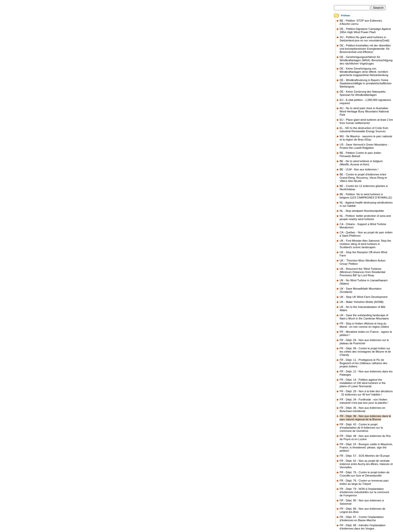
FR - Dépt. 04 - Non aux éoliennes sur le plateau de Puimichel (364, 342)
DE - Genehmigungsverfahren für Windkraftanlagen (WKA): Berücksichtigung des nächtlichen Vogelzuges (366, 60)
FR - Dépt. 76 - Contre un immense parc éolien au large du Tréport (364, 482)
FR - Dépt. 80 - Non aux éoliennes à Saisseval (362, 502)
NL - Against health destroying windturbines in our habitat (366, 204)
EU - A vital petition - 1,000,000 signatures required (365, 102)
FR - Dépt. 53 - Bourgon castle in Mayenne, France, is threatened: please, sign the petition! (366, 447)
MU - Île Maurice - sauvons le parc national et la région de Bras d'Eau (366, 138)
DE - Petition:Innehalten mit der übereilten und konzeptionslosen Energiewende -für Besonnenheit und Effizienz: (365, 49)
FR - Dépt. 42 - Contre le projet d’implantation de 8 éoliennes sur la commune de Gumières (361, 428)
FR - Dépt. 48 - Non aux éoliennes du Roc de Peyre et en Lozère (365, 438)
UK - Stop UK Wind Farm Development (364, 297)
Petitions (346, 15)
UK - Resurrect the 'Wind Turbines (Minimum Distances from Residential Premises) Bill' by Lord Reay (362, 272)
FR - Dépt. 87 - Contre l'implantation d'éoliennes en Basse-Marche (362, 519)
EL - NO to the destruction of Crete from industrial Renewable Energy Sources (364, 130)
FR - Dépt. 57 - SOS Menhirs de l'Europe (365, 456)
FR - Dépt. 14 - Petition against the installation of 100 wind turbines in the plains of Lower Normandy (363, 383)
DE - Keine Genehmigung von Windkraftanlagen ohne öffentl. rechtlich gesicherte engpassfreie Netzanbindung (364, 72)
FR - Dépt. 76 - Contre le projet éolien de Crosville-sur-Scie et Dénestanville (365, 474)
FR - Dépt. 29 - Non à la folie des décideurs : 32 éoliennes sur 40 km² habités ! (366, 393)
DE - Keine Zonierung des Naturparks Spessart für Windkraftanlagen (363, 93)
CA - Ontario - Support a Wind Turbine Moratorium (363, 226)
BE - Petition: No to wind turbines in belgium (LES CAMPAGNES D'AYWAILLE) (366, 196)
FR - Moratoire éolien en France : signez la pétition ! (366, 333)
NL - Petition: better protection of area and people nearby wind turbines (365, 217)
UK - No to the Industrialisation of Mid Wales (362, 309)
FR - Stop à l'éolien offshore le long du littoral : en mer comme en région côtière (364, 325)
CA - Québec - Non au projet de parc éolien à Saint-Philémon (366, 234)
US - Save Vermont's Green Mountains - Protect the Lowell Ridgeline (364, 146)
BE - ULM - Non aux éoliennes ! (359, 169)
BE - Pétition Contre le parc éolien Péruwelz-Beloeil (360, 154)
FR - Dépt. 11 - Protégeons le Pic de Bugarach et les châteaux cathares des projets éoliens (363, 363)
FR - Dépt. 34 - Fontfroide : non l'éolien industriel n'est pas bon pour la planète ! (364, 401)
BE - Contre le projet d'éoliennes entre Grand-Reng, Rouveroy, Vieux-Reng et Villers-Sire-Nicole (363, 178)
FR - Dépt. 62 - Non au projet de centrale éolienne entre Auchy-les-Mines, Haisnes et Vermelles (366, 464)
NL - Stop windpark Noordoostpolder (362, 211)
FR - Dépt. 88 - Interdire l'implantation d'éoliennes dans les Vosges (363, 527)
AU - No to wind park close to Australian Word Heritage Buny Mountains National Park (364, 111)
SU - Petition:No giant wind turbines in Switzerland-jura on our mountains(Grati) (364, 39)
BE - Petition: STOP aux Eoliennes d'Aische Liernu (361, 22)
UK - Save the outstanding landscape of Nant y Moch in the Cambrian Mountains (364, 317)
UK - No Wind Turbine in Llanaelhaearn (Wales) (364, 282)
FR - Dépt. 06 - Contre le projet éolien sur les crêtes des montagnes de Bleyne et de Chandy (365, 352)
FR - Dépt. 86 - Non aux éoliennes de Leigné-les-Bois (362, 510)
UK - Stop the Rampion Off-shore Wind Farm (363, 254)
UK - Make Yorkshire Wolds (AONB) (362, 302)
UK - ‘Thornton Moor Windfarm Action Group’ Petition (363, 262)
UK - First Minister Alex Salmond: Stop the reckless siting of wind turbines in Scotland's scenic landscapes (365, 244)
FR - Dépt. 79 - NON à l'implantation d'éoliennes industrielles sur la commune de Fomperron (364, 492)
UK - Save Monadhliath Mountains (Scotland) (361, 290)
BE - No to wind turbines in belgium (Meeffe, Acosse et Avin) (361, 163)
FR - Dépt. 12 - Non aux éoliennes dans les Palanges (366, 373)
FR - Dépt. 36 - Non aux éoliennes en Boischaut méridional (362, 409)
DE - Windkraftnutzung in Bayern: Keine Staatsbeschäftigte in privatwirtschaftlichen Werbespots (366, 83)
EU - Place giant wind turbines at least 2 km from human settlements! (366, 121)
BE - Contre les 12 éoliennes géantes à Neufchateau (364, 188)
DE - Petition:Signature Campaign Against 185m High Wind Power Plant (365, 30)
